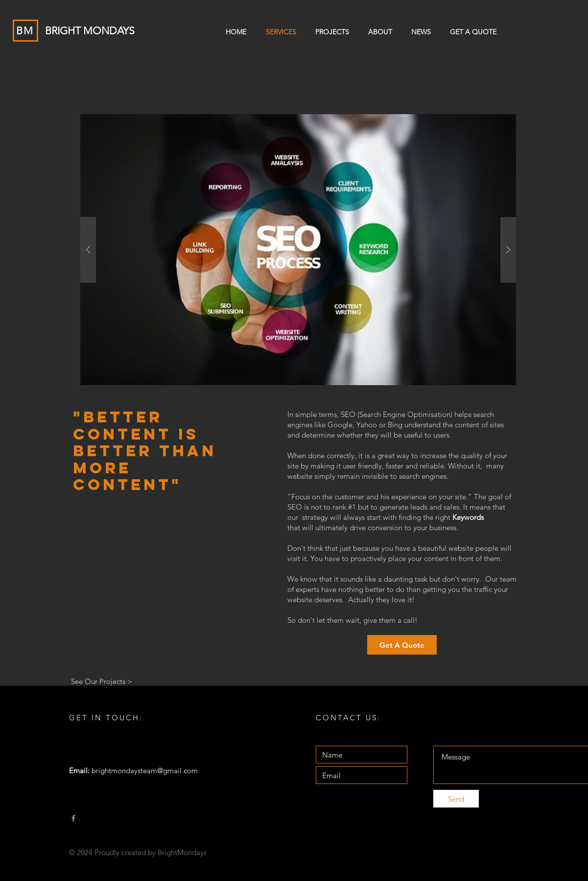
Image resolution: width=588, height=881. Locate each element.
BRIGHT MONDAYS (90, 31)
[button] (298, 250)
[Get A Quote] (402, 645)
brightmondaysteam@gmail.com (145, 771)
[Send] (456, 799)
